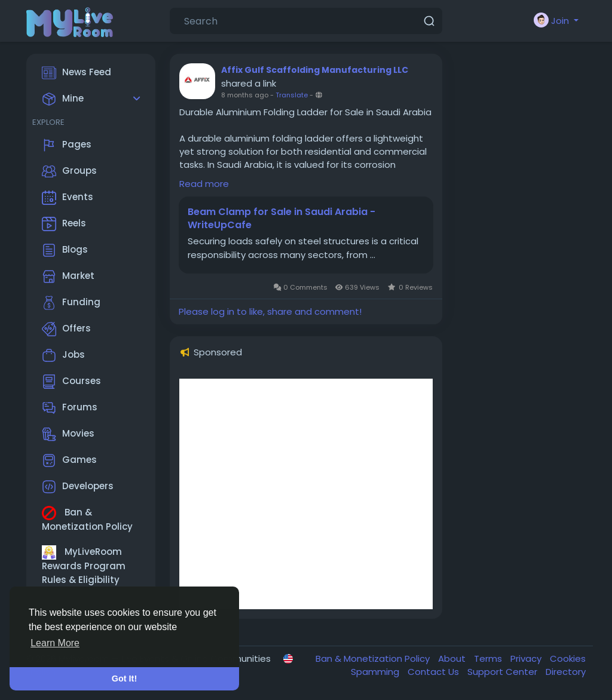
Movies (68, 434)
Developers (78, 487)
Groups (69, 171)
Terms (489, 658)
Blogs (65, 250)
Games (69, 460)
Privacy (527, 658)
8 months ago (245, 95)
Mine (63, 99)
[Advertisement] (306, 494)
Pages (67, 145)
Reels (64, 224)
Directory (566, 672)
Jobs (63, 355)
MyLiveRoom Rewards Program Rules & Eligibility (84, 566)
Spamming (376, 672)
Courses (71, 382)
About (453, 658)
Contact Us (434, 672)
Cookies (568, 658)
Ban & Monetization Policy (87, 519)
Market (68, 277)
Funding (71, 303)
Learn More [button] (55, 643)
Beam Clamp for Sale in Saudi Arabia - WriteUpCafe (281, 219)
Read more (204, 184)
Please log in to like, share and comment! (270, 311)
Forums (70, 408)
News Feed (76, 73)
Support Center (504, 672)
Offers (66, 329)
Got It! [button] (124, 678)
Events (68, 198)
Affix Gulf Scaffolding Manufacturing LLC (315, 70)
